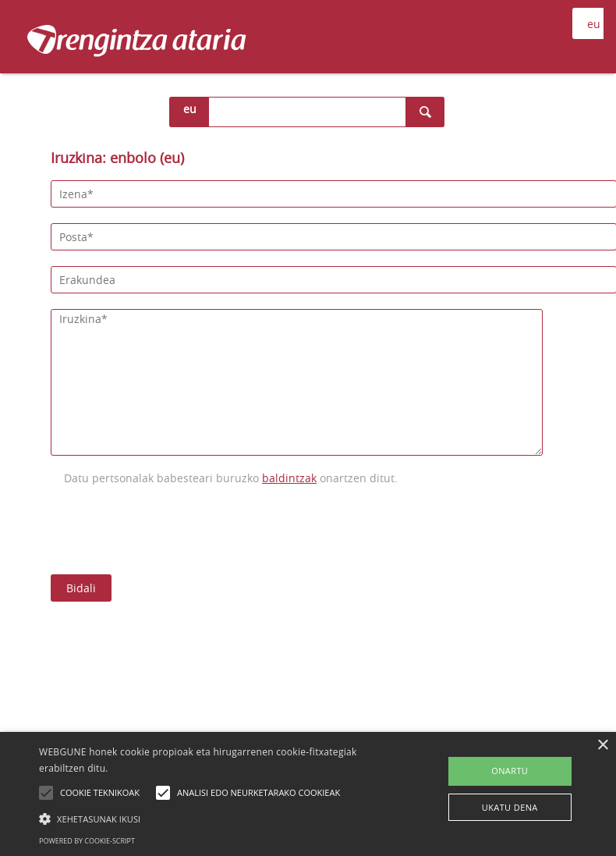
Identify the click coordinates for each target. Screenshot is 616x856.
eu (190, 109)
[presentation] (169, 528)
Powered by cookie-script (87, 841)
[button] (214, 819)
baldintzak (289, 478)
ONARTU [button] (510, 771)
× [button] (602, 746)
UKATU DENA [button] (510, 807)
